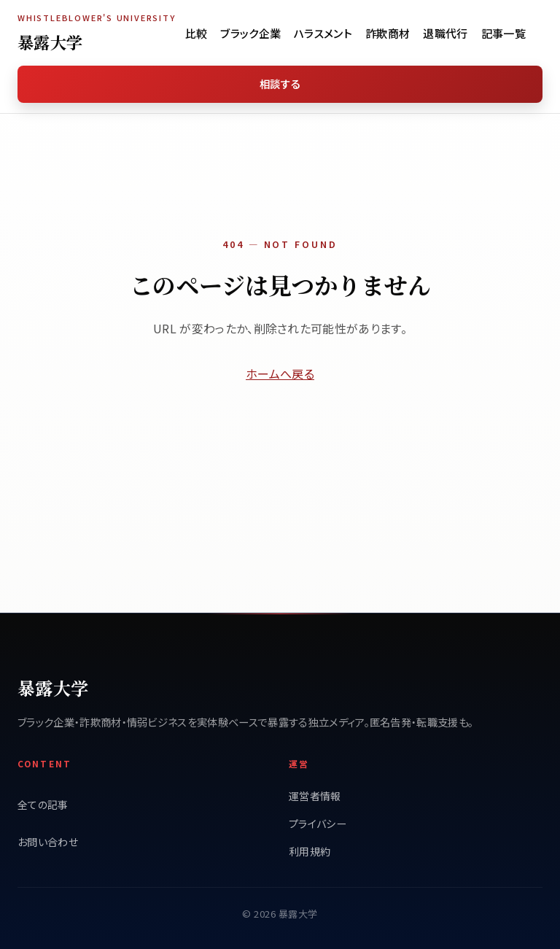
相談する (280, 84)
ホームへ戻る (280, 373)
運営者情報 (315, 796)
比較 (197, 33)
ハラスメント (323, 33)
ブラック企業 (250, 33)
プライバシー (318, 824)
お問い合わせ (48, 842)
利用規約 (310, 851)
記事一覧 (503, 33)
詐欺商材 (388, 33)
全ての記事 (43, 805)
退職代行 (445, 33)
